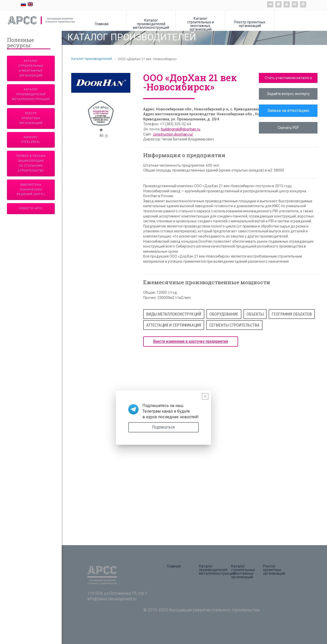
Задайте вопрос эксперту (288, 94)
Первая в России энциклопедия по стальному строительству (31, 163)
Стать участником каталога (288, 78)
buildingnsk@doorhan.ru (181, 129)
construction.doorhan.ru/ (173, 134)
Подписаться (164, 427)
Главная (102, 24)
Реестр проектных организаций (250, 24)
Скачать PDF (288, 128)
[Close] (205, 396)
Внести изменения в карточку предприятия (191, 341)
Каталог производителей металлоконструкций (151, 24)
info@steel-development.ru (112, 599)
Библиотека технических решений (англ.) (31, 190)
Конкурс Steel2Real (31, 140)
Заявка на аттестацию (288, 111)
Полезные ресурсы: (20, 43)
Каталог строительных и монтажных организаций (201, 24)
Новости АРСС (31, 208)
